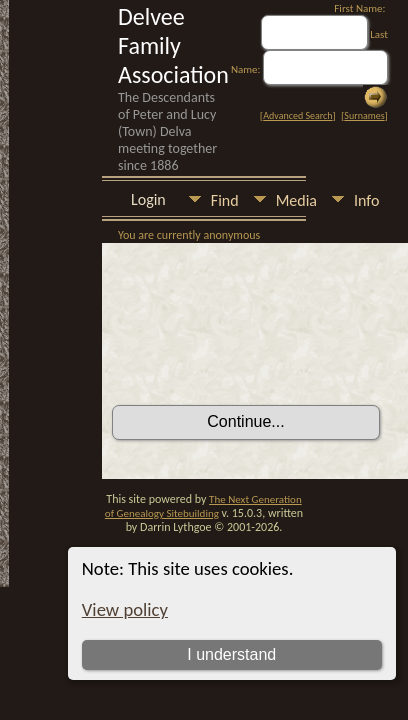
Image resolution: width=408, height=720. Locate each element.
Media (296, 200)
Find (225, 200)
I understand (231, 654)
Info (366, 200)
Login (148, 199)
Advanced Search (297, 115)
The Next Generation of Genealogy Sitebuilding (203, 506)
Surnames (364, 115)
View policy (125, 609)
